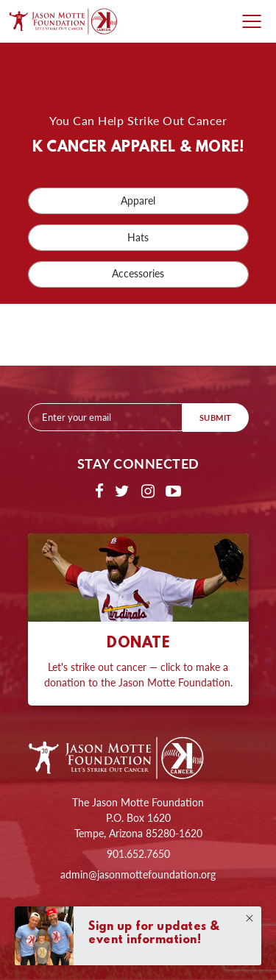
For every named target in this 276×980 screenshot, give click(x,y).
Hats (138, 237)
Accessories (138, 273)
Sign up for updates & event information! (154, 934)
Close (250, 918)
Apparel (138, 200)
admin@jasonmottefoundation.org (138, 874)
